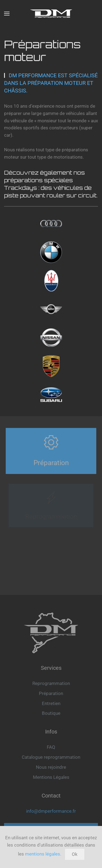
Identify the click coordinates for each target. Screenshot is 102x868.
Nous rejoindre (51, 767)
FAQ (51, 747)
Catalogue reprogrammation (51, 757)
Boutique (51, 713)
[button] (7, 14)
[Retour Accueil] (51, 14)
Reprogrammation (51, 683)
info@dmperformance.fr (51, 811)
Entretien (51, 703)
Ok (75, 854)
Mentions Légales (51, 777)
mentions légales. (43, 854)
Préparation (51, 693)
